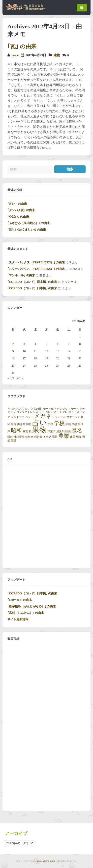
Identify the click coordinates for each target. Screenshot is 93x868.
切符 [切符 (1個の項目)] (29, 424)
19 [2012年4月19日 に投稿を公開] (47, 358)
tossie (15, 55)
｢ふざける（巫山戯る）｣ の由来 (29, 223)
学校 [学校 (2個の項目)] (59, 423)
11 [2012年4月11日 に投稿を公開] (35, 351)
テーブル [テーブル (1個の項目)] (44, 412)
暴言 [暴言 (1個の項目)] (25, 431)
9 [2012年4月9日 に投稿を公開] (13, 351)
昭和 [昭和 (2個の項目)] (16, 431)
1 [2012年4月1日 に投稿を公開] (80, 337)
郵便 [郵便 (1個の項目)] (79, 437)
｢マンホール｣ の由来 (21, 275)
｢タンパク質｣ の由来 (21, 210)
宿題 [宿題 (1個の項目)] (68, 424)
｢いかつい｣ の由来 (20, 600)
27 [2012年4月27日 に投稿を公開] (58, 366)
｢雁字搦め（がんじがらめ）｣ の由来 (32, 606)
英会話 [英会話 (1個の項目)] (47, 437)
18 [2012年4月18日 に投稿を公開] (35, 358)
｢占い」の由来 (17, 204)
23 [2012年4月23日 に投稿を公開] (13, 366)
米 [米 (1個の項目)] (32, 437)
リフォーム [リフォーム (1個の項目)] (59, 417)
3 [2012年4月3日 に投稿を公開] (24, 344)
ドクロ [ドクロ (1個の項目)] (64, 412)
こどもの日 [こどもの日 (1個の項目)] (35, 409)
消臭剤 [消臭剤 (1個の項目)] (60, 431)
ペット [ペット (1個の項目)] (29, 417)
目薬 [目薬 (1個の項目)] (68, 431)
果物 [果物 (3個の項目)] (39, 430)
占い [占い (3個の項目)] (40, 423)
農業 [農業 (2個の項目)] (64, 436)
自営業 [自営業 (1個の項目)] (38, 437)
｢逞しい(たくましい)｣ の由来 (27, 230)
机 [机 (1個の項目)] (30, 431)
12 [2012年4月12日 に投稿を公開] (47, 351)
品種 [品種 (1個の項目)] (50, 424)
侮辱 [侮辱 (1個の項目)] (14, 424)
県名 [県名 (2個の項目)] (77, 431)
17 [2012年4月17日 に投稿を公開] (24, 358)
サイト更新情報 (18, 619)
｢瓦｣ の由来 (22, 46)
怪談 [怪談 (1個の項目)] (74, 424)
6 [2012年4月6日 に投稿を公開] (58, 344)
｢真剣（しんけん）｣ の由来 (26, 613)
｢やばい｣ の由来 (18, 217)
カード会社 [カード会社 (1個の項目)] (49, 409)
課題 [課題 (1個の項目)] (55, 437)
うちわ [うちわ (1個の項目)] (12, 409)
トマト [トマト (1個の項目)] (55, 412)
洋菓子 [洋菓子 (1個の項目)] (51, 431)
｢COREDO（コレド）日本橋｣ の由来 (32, 282)
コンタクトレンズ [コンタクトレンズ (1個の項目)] (27, 412)
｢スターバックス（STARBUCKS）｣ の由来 (36, 262)
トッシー (67, 282)
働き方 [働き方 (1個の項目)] (21, 424)
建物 (57, 55)
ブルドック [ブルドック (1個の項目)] (18, 417)
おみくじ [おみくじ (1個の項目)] (22, 409)
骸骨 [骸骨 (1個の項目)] (14, 441)
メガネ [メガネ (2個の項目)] (43, 416)
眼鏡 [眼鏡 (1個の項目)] (10, 437)
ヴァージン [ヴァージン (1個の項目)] (73, 417)
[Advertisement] (46, 516)
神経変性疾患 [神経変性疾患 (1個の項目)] (22, 437)
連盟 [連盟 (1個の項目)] (73, 437)
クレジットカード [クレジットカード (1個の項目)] (68, 409)
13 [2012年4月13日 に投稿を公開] (58, 351)
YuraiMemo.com (46, 861)
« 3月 (11, 378)
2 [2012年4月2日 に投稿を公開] (13, 344)
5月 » (20, 378)
